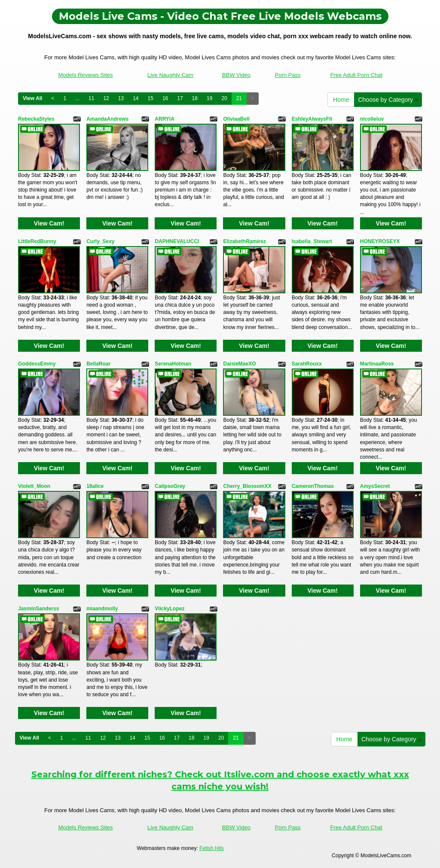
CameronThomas (313, 486)
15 (151, 98)
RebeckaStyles (36, 119)
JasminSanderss (38, 609)
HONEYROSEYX (380, 241)
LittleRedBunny (37, 241)
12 (106, 98)
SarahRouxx (307, 364)
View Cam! (49, 223)
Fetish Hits (212, 848)
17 (180, 98)
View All (32, 98)
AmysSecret (375, 486)
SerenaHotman (173, 364)
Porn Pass (288, 75)
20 (224, 98)
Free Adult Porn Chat (356, 75)
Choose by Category (388, 100)
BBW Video (236, 75)
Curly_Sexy (100, 241)
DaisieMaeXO (239, 364)
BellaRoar (98, 364)
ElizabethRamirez (244, 241)
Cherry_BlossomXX (247, 486)
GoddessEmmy (37, 364)
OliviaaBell (236, 119)
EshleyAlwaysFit (312, 119)
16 (165, 98)
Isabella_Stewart (312, 241)
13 (121, 98)
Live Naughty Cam (170, 75)
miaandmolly (102, 609)
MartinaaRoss (377, 364)
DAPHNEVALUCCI (177, 241)
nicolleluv (372, 119)
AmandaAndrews (107, 119)
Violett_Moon (34, 486)
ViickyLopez (170, 609)
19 (209, 98)
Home (341, 100)
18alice (95, 486)
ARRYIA (165, 119)
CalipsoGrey (170, 486)
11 (91, 98)
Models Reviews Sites (85, 75)
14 (136, 98)
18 (195, 98)
